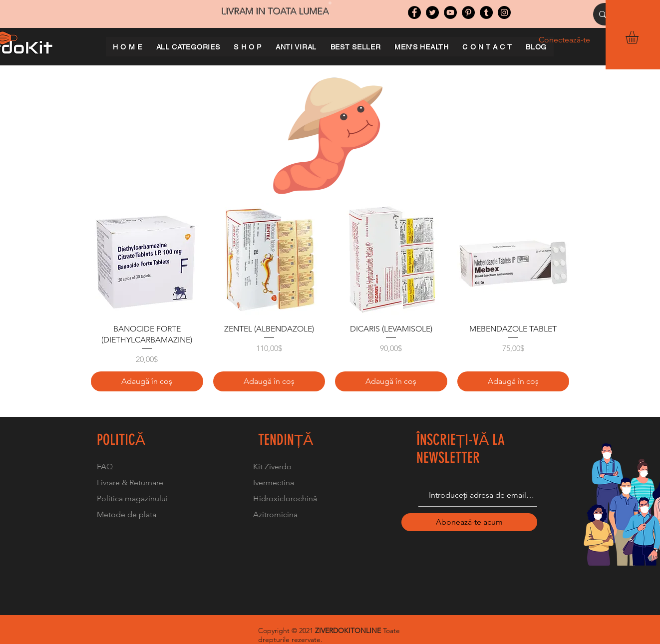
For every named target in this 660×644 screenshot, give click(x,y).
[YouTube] (450, 12)
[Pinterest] (468, 12)
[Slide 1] (330, 3)
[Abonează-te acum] (469, 522)
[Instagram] (504, 12)
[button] (640, 37)
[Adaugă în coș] (147, 381)
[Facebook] (414, 12)
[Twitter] (432, 12)
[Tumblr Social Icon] (486, 12)
